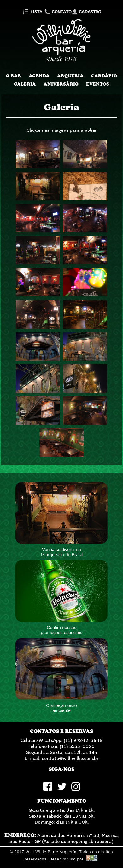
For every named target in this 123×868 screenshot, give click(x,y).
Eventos (98, 84)
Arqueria (70, 76)
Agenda (39, 76)
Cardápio (104, 76)
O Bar (14, 76)
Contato (57, 12)
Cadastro (86, 12)
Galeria (25, 84)
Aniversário (61, 84)
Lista (32, 12)
